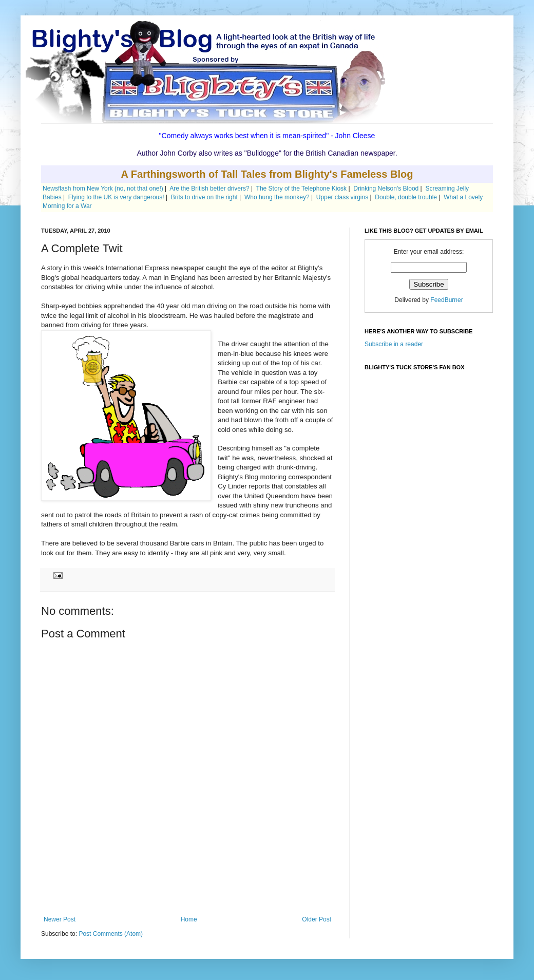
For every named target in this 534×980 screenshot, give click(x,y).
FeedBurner (446, 300)
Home (189, 919)
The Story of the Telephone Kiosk (302, 189)
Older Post (317, 919)
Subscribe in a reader (394, 344)
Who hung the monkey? (277, 197)
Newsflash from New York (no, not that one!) (103, 189)
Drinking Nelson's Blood (386, 189)
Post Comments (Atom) (111, 934)
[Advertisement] (187, 888)
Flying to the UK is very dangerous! (116, 197)
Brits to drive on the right (204, 197)
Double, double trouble (406, 197)
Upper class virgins (342, 197)
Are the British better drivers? (209, 189)
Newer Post (60, 919)
